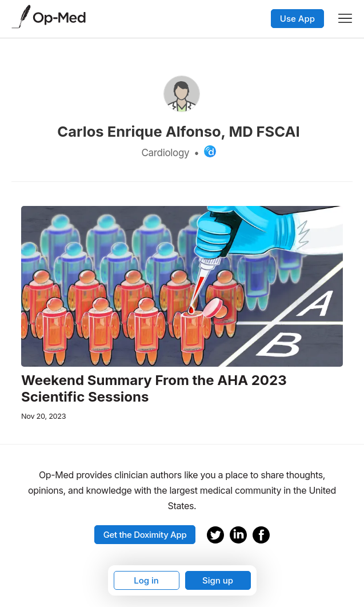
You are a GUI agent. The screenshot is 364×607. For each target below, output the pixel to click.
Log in (146, 580)
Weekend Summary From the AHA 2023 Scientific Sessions (154, 389)
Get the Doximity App (145, 535)
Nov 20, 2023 (43, 416)
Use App (297, 19)
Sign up (218, 580)
